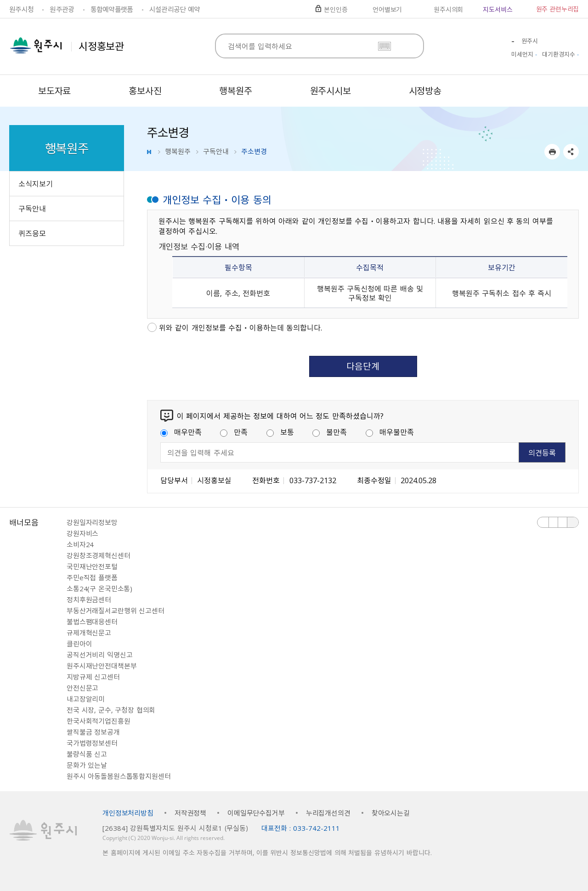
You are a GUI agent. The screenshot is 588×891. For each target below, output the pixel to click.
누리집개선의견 (328, 813)
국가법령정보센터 (92, 743)
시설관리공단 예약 (175, 9)
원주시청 (21, 9)
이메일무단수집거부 (256, 813)
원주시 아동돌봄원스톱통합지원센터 (119, 776)
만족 (234, 432)
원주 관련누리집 (557, 9)
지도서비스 (498, 9)
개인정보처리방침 (128, 813)
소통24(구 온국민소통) (99, 588)
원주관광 (62, 9)
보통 (280, 432)
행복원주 (178, 151)
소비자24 (80, 544)
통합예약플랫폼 (112, 9)
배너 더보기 (573, 522)
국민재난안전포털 (92, 566)
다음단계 (363, 366)
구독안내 (216, 151)
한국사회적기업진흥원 (99, 721)
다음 (563, 522)
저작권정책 (190, 813)
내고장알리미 (86, 699)
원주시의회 (448, 9)
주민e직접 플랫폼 (92, 577)
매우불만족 (390, 432)
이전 (543, 522)
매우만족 (181, 432)
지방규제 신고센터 (93, 677)
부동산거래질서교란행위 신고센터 (116, 611)
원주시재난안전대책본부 (102, 666)
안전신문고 (82, 688)
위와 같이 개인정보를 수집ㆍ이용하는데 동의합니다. (240, 327)
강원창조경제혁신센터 (99, 555)
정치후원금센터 (89, 600)
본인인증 (336, 9)
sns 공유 (571, 152)
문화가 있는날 (87, 765)
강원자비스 (82, 533)
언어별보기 (387, 9)
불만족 (330, 432)
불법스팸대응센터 (92, 622)
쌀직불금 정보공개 (93, 732)
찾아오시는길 (391, 813)
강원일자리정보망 (92, 522)
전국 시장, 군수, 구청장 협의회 (111, 710)
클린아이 (79, 644)
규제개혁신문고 (89, 633)
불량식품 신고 (87, 754)
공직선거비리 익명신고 (99, 655)
